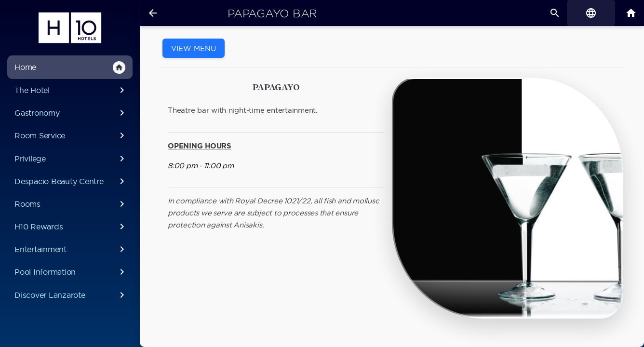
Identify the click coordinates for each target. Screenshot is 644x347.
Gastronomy (71, 113)
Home (70, 67)
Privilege (71, 159)
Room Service (71, 135)
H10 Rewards (71, 227)
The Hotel (71, 90)
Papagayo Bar (272, 13)
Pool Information (71, 272)
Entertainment (71, 249)
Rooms (71, 204)
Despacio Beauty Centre (71, 181)
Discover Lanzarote (71, 295)
